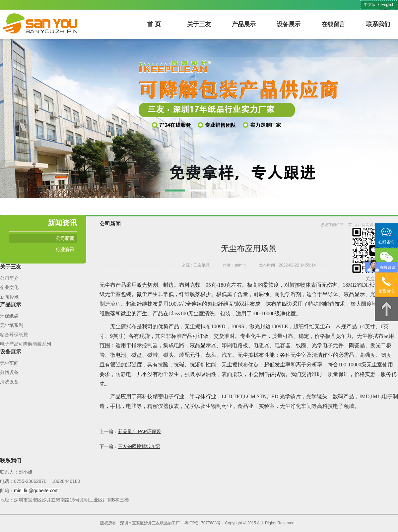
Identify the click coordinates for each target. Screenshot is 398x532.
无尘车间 (9, 363)
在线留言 (333, 24)
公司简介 (9, 278)
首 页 (154, 24)
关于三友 (199, 24)
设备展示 (289, 24)
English (388, 5)
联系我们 (378, 24)
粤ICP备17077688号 (202, 523)
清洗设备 (9, 382)
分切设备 (9, 372)
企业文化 (9, 287)
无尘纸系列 (12, 325)
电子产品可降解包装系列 (26, 344)
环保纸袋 (9, 316)
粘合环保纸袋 (14, 335)
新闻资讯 (9, 297)
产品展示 (244, 24)
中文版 (370, 5)
